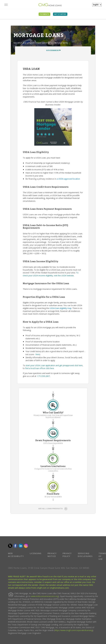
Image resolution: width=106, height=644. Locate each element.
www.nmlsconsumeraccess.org (45, 596)
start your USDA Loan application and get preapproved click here (54, 365)
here (38, 354)
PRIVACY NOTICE (52, 555)
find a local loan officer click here (40, 368)
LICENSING (36, 553)
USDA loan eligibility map (61, 308)
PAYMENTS (44, 14)
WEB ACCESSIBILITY (16, 555)
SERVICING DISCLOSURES (85, 555)
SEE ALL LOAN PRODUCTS (53, 509)
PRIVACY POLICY (67, 555)
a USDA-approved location (68, 179)
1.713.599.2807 (43, 376)
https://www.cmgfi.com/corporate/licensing (74, 630)
